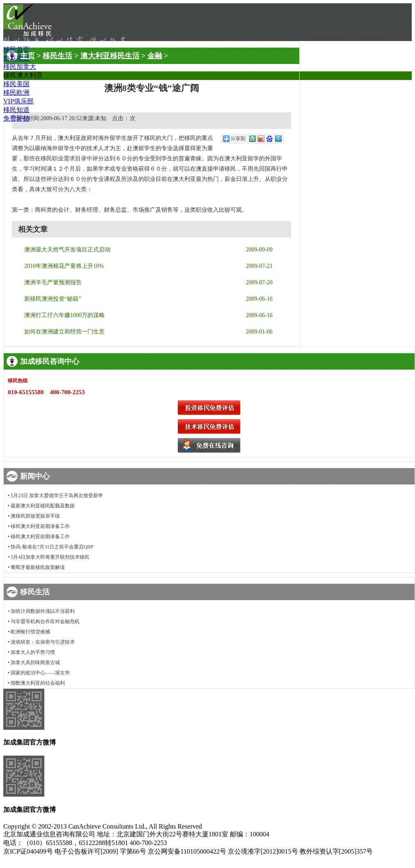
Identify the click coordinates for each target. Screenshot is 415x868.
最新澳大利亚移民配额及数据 (43, 506)
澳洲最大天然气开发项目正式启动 (67, 250)
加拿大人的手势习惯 (33, 652)
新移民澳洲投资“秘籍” (53, 299)
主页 (28, 56)
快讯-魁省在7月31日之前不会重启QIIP (52, 547)
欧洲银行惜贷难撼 (30, 632)
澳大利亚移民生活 (110, 56)
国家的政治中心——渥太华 (40, 673)
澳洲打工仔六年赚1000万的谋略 (64, 315)
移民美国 (16, 84)
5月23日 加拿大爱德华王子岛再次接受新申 (57, 496)
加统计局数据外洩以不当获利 (43, 611)
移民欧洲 (16, 93)
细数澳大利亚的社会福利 (38, 683)
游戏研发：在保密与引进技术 (43, 642)
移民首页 (16, 49)
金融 (155, 56)
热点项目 (16, 58)
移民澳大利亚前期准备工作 (40, 526)
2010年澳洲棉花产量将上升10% (64, 266)
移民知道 (16, 110)
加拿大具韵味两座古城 (35, 662)
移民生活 (57, 56)
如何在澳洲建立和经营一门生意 (64, 332)
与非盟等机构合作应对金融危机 (45, 621)
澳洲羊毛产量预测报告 (53, 282)
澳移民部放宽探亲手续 (35, 516)
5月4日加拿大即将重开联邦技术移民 (50, 557)
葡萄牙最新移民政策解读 (38, 567)
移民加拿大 (20, 67)
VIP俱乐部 (18, 101)
